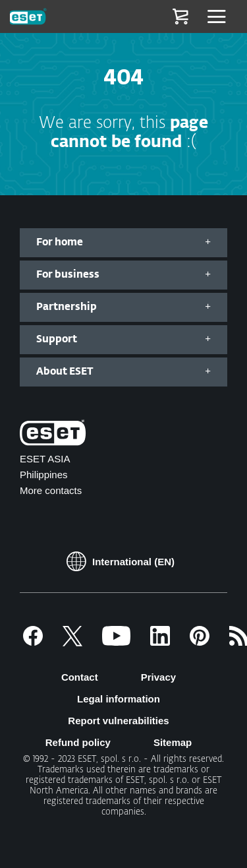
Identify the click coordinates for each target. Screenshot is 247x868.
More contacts (51, 490)
